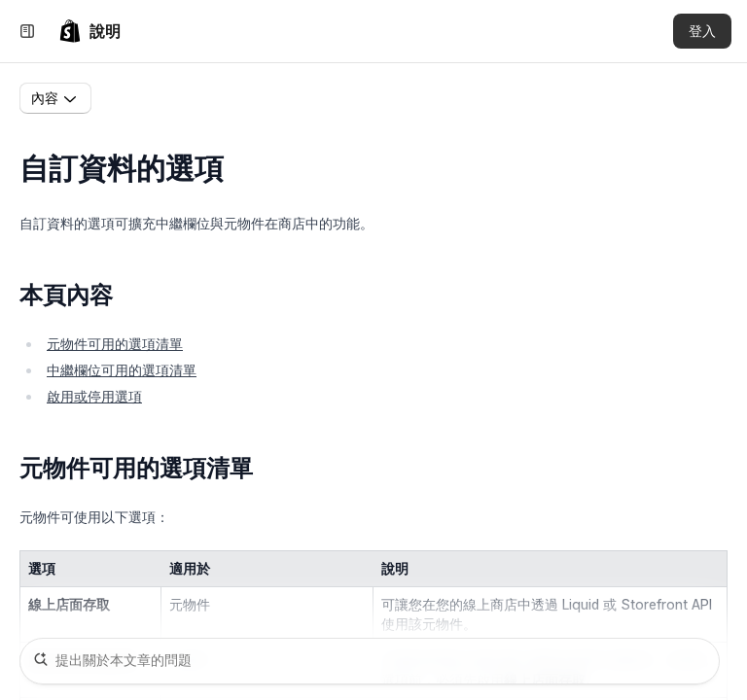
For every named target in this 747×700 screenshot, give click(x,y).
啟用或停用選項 (94, 396)
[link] (89, 31)
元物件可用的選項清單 (115, 344)
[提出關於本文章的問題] (370, 661)
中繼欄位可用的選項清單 (122, 370)
